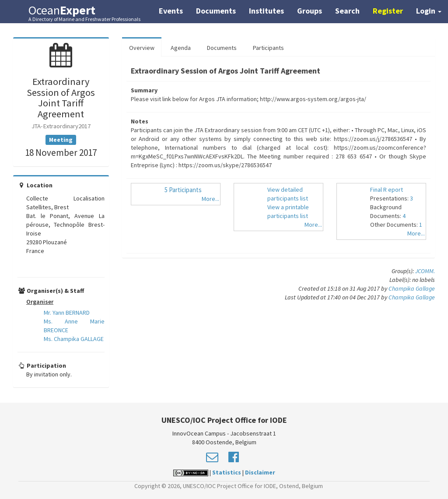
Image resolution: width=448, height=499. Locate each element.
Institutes (266, 11)
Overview (142, 48)
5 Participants (183, 190)
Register (388, 11)
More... (210, 199)
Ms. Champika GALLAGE (74, 339)
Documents (216, 11)
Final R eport (387, 190)
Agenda (181, 48)
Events (171, 11)
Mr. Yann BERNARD (67, 313)
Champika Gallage (412, 288)
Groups (310, 11)
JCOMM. (425, 271)
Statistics (227, 472)
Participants (268, 48)
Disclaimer (260, 472)
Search (347, 11)
